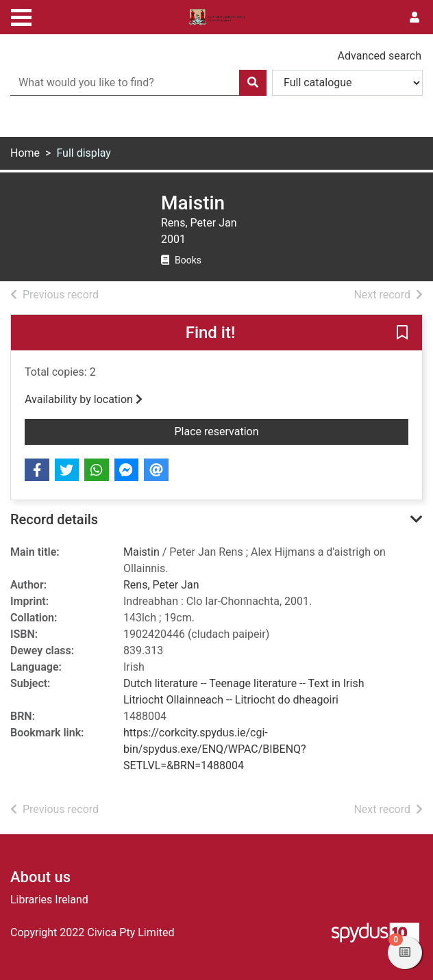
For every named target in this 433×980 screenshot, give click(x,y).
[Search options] (347, 83)
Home (25, 153)
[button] (402, 333)
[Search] (253, 83)
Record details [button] (54, 519)
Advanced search (380, 56)
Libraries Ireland (49, 900)
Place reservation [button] (243, 430)
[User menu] (415, 18)
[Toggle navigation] (21, 16)
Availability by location (84, 399)
